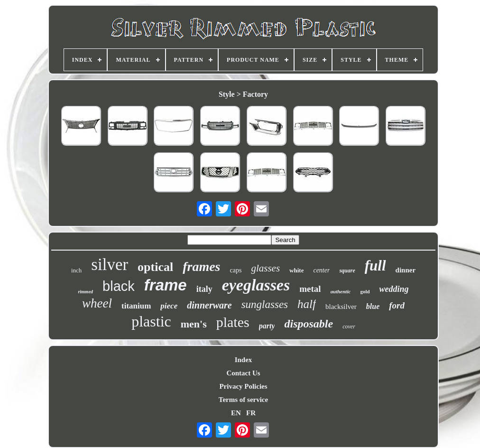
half (307, 304)
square (347, 271)
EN (236, 413)
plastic (151, 321)
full (375, 266)
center (321, 270)
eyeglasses (256, 285)
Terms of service (243, 400)
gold (365, 291)
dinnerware (209, 305)
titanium (136, 306)
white (296, 270)
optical (155, 267)
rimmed (85, 292)
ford (397, 305)
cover (349, 327)
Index (244, 360)
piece (169, 306)
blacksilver (341, 307)
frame (166, 285)
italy (204, 289)
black (119, 286)
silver (110, 265)
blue (373, 306)
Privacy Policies (243, 386)
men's (194, 324)
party (267, 326)
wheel (97, 303)
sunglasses (265, 304)
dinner (406, 270)
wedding (394, 289)
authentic (341, 291)
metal (310, 289)
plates (233, 322)
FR (251, 413)
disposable (309, 324)
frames (201, 266)
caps (236, 270)
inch (76, 270)
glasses (265, 268)
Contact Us (243, 373)
